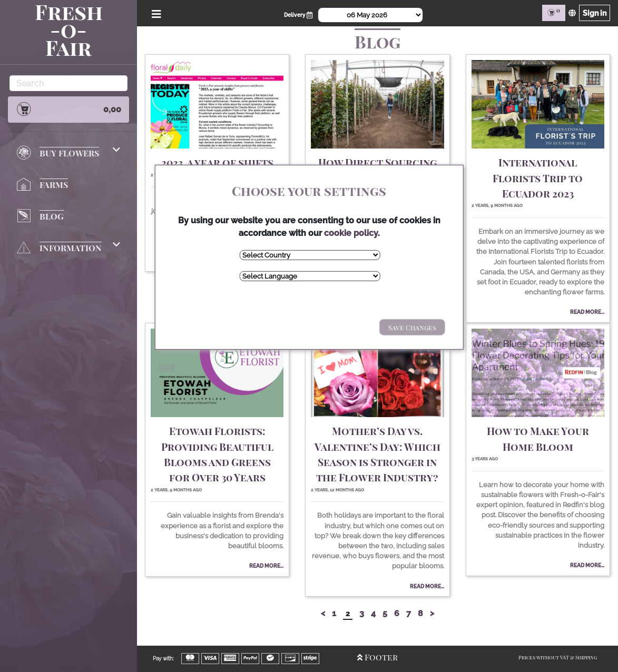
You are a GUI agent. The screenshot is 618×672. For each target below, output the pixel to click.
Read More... (587, 312)
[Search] (68, 83)
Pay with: (163, 659)
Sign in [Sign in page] (595, 13)
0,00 (68, 109)
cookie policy (351, 233)
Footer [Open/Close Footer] (377, 657)
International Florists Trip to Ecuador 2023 (538, 178)
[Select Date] (370, 15)
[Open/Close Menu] (155, 13)
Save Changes (412, 327)
